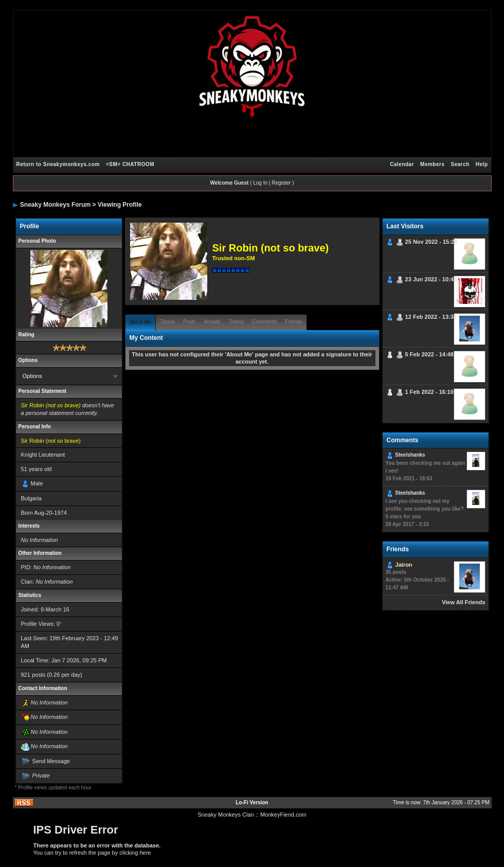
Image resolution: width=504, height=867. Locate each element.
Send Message (51, 761)
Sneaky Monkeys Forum (55, 205)
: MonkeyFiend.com (282, 815)
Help (482, 164)
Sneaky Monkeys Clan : (227, 815)
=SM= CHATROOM (130, 164)
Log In (260, 183)
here (145, 853)
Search (460, 164)
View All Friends (463, 602)
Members (432, 164)
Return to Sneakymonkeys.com (58, 164)
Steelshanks (410, 455)
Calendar (402, 164)
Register (281, 183)
